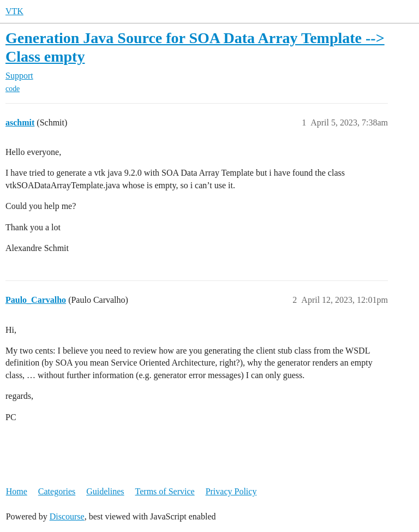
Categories (57, 491)
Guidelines (105, 491)
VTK (14, 11)
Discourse (67, 516)
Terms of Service (165, 491)
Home (17, 491)
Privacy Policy (231, 491)
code (13, 89)
